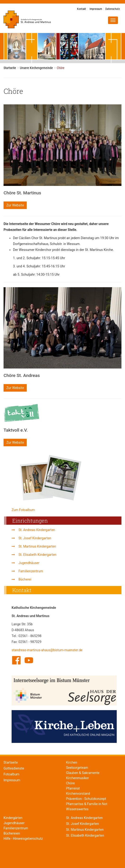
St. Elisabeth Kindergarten (37, 555)
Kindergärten (13, 818)
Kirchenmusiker (78, 778)
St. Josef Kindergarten (35, 538)
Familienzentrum (31, 571)
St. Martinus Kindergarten (37, 546)
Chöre (71, 783)
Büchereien (12, 833)
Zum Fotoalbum (23, 510)
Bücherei (25, 579)
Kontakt (82, 9)
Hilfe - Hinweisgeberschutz (23, 839)
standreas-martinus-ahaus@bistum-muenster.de (47, 650)
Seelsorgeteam (77, 768)
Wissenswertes (77, 809)
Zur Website (15, 205)
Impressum (96, 9)
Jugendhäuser (29, 563)
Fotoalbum (11, 774)
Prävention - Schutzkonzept (86, 799)
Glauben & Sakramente (83, 773)
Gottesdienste (14, 768)
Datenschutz (113, 9)
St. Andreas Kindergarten (37, 530)
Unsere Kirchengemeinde (36, 68)
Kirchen (72, 763)
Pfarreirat (73, 788)
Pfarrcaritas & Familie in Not (87, 804)
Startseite (10, 68)
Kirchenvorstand (78, 794)
